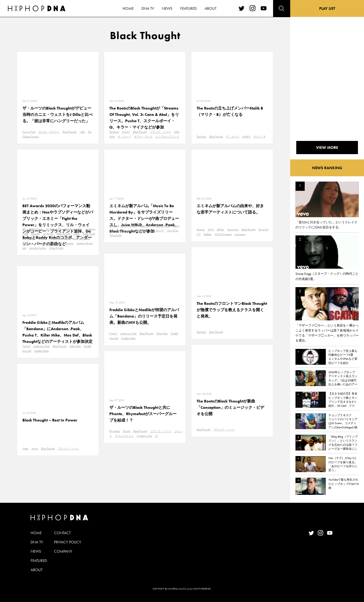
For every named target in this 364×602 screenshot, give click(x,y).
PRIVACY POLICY (68, 542)
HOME (36, 533)
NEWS (36, 551)
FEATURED (39, 561)
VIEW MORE (327, 148)
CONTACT (62, 533)
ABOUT (37, 570)
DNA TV (37, 542)
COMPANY (63, 551)
